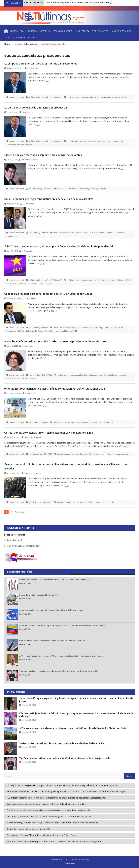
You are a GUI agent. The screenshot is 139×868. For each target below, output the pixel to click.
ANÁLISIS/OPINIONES (122, 31)
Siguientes (20, 512)
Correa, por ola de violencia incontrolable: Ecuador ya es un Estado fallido (49, 433)
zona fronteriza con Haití (24, 378)
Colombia (93, 189)
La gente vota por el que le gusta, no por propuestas (36, 107)
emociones (11, 145)
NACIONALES (16, 31)
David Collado (82, 327)
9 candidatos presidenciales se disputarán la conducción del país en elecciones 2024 (54, 389)
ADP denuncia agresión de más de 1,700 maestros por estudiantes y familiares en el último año (62, 656)
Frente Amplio (86, 375)
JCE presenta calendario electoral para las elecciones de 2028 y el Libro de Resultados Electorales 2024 (73, 728)
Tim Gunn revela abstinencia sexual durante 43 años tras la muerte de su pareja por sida (59, 671)
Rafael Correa (113, 454)
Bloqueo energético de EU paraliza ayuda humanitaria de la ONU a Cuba (51, 610)
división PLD (11, 283)
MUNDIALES (31, 31)
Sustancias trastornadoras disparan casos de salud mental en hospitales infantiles (62, 743)
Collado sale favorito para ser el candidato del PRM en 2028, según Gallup (48, 294)
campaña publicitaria (92, 141)
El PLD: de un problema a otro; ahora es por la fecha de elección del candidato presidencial (59, 246)
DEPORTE (45, 31)
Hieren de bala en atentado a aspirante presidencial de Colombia (43, 155)
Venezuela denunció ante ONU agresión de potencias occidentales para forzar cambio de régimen (63, 625)
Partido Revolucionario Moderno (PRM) (61, 331)
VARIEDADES (82, 31)
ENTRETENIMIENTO (100, 31)
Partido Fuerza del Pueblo (103, 233)
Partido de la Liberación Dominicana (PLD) (35, 283)
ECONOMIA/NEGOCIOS (62, 31)
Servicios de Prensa (29, 160)
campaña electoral (74, 141)
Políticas (45, 233)
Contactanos (69, 864)
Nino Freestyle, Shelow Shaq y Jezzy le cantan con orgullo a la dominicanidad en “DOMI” (49, 816)
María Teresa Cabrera (108, 375)
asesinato (61, 454)
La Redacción (33, 68)
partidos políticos (119, 97)
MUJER (31, 38)
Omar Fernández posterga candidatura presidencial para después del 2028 (49, 199)
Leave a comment (16, 97)
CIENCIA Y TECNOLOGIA (13, 38)
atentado (61, 189)
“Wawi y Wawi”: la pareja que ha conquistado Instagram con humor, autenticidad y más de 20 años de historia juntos (76, 700)
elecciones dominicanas (100, 97)
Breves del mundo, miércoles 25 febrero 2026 (39, 595)
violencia (102, 189)
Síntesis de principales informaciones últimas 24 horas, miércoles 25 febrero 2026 (56, 580)
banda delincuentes (75, 454)
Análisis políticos (36, 97)
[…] (47, 80)
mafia (96, 375)
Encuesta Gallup (96, 327)
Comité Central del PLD (100, 280)
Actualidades (34, 375)
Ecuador (111, 502)
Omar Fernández (84, 233)
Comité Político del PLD (120, 280)
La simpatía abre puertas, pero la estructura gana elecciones (41, 63)
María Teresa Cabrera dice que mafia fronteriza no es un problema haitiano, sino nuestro (58, 341)
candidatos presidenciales (78, 97)
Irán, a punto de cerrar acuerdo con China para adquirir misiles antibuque (52, 641)
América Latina (35, 189)
